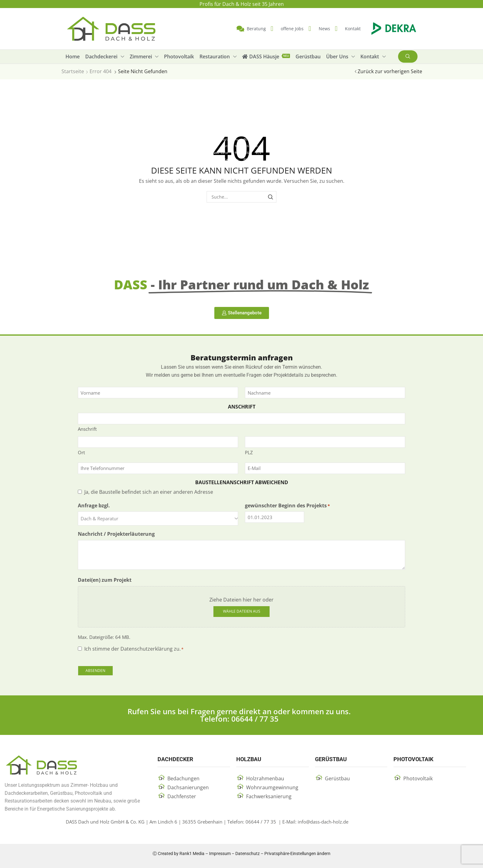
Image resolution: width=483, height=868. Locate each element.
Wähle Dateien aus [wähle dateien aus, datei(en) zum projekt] (242, 611)
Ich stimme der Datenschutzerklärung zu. (134, 649)
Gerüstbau (337, 778)
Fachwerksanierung (269, 796)
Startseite (73, 71)
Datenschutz (248, 853)
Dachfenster (182, 796)
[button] (408, 57)
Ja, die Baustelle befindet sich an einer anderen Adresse (149, 492)
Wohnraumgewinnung (272, 787)
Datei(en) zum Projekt (105, 580)
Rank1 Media (192, 853)
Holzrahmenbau (265, 778)
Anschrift (87, 429)
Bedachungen (183, 778)
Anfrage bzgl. (94, 505)
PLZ (249, 452)
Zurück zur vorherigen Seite (390, 71)
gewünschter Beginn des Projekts (287, 505)
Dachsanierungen (188, 787)
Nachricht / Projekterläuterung (116, 534)
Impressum (220, 853)
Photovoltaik (418, 778)
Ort (81, 452)
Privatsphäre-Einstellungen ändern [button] (297, 853)
